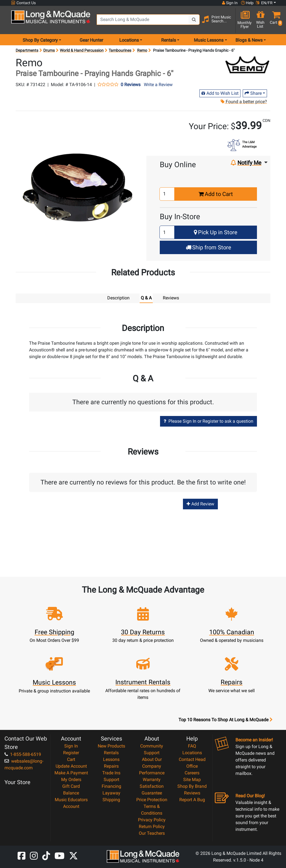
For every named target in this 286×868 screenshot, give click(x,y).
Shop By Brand (192, 786)
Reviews (192, 793)
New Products (111, 746)
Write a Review (158, 85)
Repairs (111, 766)
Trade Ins (111, 773)
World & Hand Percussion (82, 50)
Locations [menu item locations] (129, 40)
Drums (49, 50)
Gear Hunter (91, 40)
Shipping (111, 800)
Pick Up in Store (216, 232)
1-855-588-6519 (23, 754)
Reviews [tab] (171, 298)
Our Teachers (152, 833)
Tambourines (120, 50)
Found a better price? (244, 102)
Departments (27, 50)
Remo (142, 50)
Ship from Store (208, 247)
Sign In (71, 746)
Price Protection (152, 800)
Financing (111, 786)
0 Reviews (131, 85)
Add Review (200, 504)
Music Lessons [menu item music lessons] (209, 40)
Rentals (111, 753)
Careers (192, 773)
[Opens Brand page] (247, 65)
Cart (71, 759)
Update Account (71, 766)
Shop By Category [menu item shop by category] (40, 40)
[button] (275, 20)
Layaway (111, 793)
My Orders (71, 780)
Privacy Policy (152, 820)
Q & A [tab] (146, 298)
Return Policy (152, 826)
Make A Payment (71, 773)
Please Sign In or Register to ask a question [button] (208, 421)
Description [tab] (118, 298)
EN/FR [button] (264, 3)
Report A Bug (192, 800)
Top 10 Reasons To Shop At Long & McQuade (225, 720)
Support (111, 780)
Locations (192, 753)
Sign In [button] (230, 3)
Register (71, 753)
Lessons (111, 759)
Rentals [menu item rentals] (169, 40)
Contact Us (23, 3)
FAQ (192, 746)
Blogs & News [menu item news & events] (249, 40)
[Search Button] (194, 20)
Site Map (192, 780)
